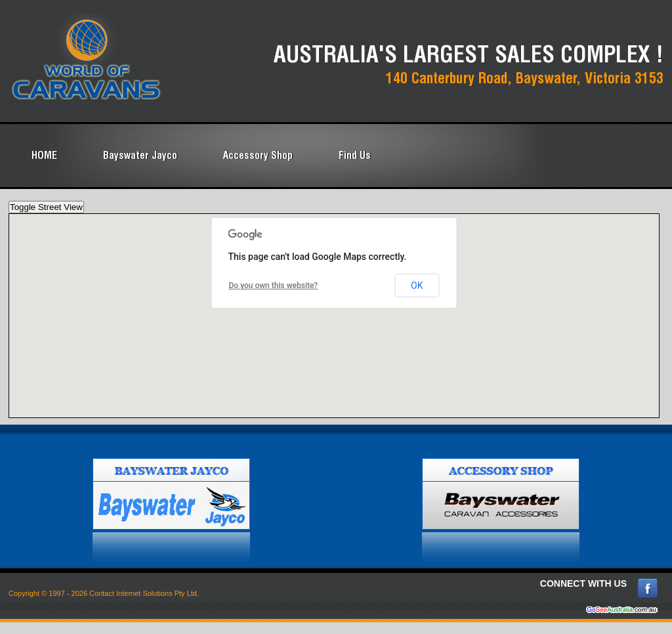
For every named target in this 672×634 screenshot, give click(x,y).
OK (417, 285)
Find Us (355, 155)
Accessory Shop (258, 155)
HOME (44, 155)
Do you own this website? (274, 285)
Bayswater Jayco (140, 155)
